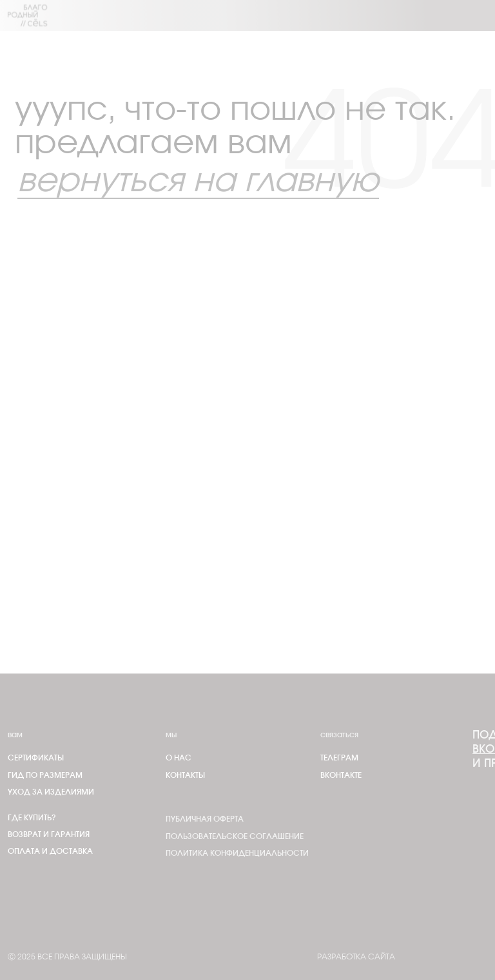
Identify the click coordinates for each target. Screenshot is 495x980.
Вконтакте (341, 775)
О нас (179, 758)
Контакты (185, 775)
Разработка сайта (356, 957)
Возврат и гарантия (49, 834)
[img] (28, 15)
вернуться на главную (198, 181)
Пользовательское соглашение (235, 836)
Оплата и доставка (50, 851)
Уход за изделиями (51, 792)
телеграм (339, 758)
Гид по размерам (45, 775)
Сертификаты (36, 758)
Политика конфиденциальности (237, 853)
